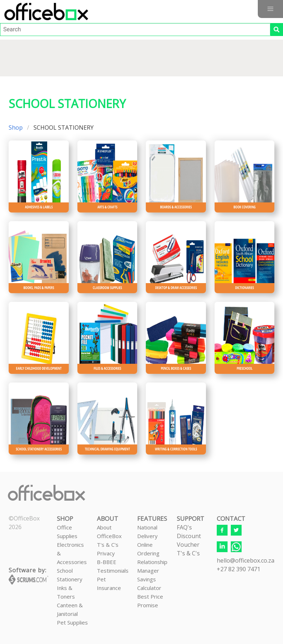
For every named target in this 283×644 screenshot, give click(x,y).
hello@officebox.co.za (246, 560)
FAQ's (184, 527)
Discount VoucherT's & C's (189, 545)
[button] (270, 9)
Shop (16, 128)
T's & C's (108, 545)
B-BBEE (107, 562)
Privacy (106, 553)
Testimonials (113, 571)
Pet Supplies (72, 622)
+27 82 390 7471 (239, 569)
